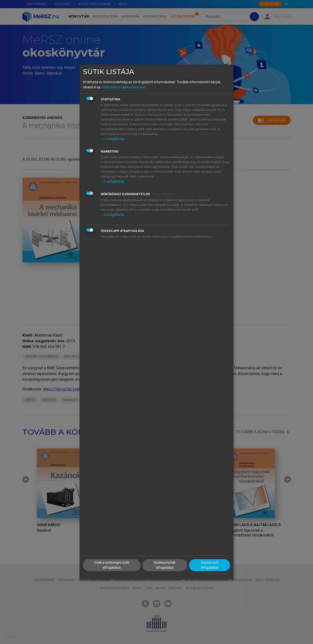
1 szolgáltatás (113, 139)
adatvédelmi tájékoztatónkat (123, 87)
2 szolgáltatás (113, 181)
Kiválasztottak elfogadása (165, 565)
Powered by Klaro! (217, 574)
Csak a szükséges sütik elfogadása (112, 565)
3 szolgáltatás (113, 215)
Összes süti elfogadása (210, 565)
